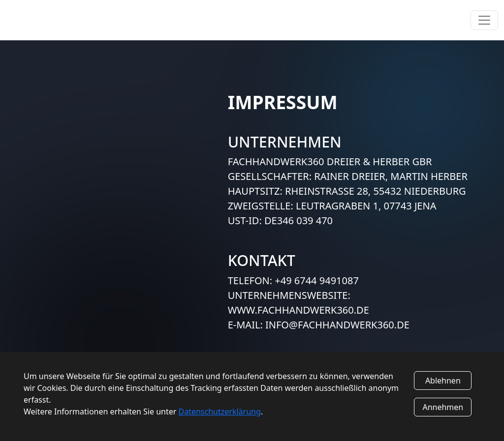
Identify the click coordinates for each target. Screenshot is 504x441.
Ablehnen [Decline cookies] (443, 381)
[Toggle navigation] (484, 20)
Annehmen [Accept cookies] (443, 407)
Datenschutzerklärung (220, 412)
